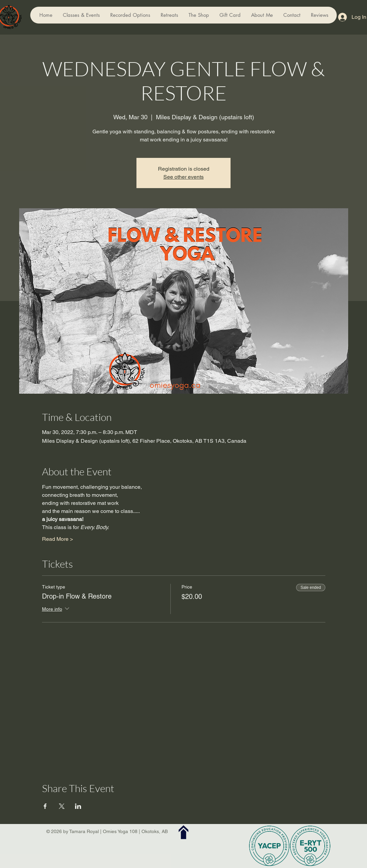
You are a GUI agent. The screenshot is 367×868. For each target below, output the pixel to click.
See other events (184, 177)
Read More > (57, 539)
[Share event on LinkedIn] (78, 806)
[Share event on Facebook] (45, 806)
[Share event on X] (62, 806)
